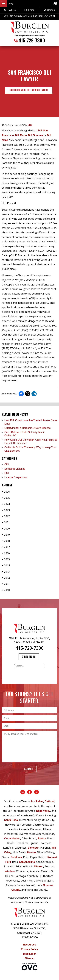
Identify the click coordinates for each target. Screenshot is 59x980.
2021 (6, 522)
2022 (6, 516)
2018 (6, 541)
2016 (6, 553)
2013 (6, 572)
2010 (6, 590)
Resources (30, 945)
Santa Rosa (11, 820)
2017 (6, 547)
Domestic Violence (15, 469)
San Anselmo (27, 862)
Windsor (10, 871)
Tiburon (38, 867)
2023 (6, 510)
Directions (29, 657)
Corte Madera (12, 839)
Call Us (10, 10)
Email (29, 10)
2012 (6, 578)
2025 (6, 498)
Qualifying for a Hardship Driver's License (28, 428)
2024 (6, 504)
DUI (30, 125)
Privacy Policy (29, 949)
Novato (31, 852)
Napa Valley (43, 811)
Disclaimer (29, 954)
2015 (6, 559)
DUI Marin (21, 135)
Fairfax (42, 839)
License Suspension (16, 477)
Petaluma (16, 857)
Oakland (49, 801)
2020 (6, 529)
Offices (49, 10)
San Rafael (37, 801)
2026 (6, 492)
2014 (6, 565)
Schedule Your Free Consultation (29, 90)
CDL (7, 465)
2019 (6, 535)
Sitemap (29, 958)
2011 (6, 584)
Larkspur (33, 848)
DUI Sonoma (35, 135)
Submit (29, 769)
